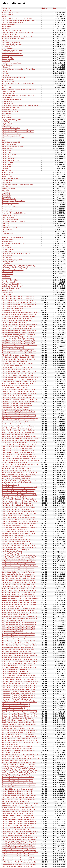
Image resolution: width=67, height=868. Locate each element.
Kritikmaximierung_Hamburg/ (11, 136)
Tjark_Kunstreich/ (7, 49)
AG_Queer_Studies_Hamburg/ (11, 288)
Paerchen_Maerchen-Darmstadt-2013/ (14, 77)
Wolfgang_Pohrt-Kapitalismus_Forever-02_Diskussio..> (19, 331)
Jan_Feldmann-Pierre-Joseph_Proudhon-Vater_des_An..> (20, 623)
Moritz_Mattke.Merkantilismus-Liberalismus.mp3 (17, 483)
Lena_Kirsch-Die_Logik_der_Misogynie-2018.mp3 (17, 544)
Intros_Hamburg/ (7, 181)
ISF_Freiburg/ (6, 193)
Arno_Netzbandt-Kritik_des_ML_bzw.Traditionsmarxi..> (19, 807)
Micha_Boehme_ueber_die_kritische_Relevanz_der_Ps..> (20, 106)
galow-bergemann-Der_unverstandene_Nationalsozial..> (19, 312)
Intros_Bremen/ (6, 183)
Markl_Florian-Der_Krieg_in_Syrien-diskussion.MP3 (18, 511)
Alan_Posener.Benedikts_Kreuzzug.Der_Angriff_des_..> (19, 850)
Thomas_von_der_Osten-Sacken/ (12, 51)
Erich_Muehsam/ (7, 229)
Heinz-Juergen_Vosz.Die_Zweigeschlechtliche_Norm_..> (19, 643)
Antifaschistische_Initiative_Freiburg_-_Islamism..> (17, 813)
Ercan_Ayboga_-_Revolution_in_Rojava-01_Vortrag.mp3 (19, 712)
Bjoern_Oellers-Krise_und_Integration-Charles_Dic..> (18, 791)
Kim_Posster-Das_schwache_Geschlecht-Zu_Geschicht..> (20, 566)
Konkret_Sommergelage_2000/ (11, 142)
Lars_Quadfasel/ (7, 126)
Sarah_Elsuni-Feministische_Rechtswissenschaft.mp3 (18, 412)
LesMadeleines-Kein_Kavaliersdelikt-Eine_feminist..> (18, 536)
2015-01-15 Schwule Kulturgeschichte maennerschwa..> (19, 864)
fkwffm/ (4, 16)
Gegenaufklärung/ (7, 211)
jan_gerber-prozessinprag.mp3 (11, 310)
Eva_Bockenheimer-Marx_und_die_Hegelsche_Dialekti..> (20, 702)
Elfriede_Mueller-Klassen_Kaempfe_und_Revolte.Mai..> (19, 722)
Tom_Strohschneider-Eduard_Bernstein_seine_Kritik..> (19, 357)
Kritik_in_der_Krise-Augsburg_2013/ (13, 138)
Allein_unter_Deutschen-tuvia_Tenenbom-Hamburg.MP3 (19, 838)
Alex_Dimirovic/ (6, 278)
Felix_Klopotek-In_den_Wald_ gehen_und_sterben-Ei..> (19, 694)
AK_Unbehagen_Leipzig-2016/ (11, 284)
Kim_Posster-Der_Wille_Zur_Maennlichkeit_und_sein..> (19, 564)
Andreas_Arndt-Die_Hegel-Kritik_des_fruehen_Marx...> (19, 828)
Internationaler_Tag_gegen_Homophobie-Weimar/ (17, 185)
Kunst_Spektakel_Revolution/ (11, 128)
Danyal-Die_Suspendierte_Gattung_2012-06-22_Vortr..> (19, 757)
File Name (5, 8)
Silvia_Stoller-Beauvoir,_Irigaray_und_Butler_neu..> (18, 410)
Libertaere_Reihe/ (7, 122)
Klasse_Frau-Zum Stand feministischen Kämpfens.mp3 (19, 558)
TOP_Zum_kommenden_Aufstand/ (12, 55)
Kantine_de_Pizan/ (8, 148)
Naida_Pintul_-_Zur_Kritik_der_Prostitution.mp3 (16, 479)
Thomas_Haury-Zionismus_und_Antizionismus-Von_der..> (20, 375)
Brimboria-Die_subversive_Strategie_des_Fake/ (16, 254)
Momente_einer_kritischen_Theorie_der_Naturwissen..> (19, 95)
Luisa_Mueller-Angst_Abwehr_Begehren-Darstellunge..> (19, 527)
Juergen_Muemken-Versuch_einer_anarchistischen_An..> (20, 596)
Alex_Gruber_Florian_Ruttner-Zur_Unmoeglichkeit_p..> (19, 848)
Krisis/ (4, 140)
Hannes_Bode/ (6, 197)
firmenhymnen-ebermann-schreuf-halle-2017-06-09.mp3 (19, 314)
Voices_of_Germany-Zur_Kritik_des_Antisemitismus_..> (19, 33)
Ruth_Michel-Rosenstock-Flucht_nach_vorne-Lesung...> (19, 424)
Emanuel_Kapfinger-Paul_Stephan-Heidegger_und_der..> (20, 714)
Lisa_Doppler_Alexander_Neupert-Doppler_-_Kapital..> (19, 531)
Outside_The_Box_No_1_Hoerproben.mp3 (15, 462)
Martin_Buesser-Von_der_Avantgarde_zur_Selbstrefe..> (19, 507)
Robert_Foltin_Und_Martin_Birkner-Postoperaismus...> (19, 432)
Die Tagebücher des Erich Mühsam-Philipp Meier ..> (18, 748)
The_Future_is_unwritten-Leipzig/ (12, 53)
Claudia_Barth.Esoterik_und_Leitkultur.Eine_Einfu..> (18, 777)
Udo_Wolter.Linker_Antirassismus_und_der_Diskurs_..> (19, 353)
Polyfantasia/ (6, 67)
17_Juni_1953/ (6, 294)
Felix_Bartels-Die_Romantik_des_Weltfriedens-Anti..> (18, 696)
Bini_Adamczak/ (7, 256)
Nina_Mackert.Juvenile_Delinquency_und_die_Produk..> (19, 473)
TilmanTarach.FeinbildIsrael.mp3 (12, 365)
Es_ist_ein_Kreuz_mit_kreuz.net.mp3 (13, 708)
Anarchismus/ (6, 276)
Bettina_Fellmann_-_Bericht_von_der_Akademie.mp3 (18, 799)
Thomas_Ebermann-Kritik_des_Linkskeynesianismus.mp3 (20, 377)
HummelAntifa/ (6, 195)
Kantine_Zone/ (6, 150)
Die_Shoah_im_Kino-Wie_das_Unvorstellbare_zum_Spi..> (20, 742)
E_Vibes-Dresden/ (7, 233)
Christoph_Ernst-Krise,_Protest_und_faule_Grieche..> (18, 785)
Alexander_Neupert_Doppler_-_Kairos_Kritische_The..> (19, 842)
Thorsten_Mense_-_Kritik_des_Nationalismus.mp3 (17, 367)
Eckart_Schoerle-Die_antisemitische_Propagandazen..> (19, 724)
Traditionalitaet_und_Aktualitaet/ (12, 45)
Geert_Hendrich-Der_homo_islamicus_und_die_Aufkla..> (19, 661)
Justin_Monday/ (7, 170)
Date (54, 8)
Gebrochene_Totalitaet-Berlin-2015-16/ (14, 213)
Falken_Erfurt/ (6, 223)
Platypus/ (5, 71)
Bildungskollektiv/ (7, 258)
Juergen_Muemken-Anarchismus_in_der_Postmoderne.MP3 (20, 598)
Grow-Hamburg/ (7, 205)
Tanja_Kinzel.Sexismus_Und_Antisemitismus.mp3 (17, 383)
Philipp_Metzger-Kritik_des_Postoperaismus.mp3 (17, 448)
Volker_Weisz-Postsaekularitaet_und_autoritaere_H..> (18, 341)
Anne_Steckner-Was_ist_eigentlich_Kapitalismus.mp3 (18, 815)
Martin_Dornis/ (6, 114)
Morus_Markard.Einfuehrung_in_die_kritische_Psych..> (19, 481)
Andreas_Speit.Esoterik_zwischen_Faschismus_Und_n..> (20, 819)
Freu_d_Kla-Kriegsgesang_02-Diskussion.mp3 (16, 669)
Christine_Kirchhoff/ (8, 250)
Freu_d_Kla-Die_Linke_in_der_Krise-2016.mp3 (16, 673)
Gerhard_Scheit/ (7, 209)
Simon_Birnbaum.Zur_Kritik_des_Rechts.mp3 (16, 408)
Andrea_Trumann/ (7, 274)
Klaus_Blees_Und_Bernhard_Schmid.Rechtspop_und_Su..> (20, 556)
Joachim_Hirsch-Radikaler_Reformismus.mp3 (16, 615)
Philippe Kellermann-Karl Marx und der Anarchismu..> (18, 446)
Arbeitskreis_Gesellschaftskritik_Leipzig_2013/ (16, 268)
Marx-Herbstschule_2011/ (10, 112)
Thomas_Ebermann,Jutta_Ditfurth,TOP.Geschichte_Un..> (19, 379)
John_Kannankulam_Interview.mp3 (13, 607)
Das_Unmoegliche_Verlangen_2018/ (13, 243)
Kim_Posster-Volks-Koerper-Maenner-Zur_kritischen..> (19, 560)
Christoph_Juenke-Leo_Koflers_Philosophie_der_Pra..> (19, 783)
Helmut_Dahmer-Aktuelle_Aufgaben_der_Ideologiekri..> (19, 641)
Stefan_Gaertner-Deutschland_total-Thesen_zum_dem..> (19, 394)
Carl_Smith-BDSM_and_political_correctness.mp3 (17, 789)
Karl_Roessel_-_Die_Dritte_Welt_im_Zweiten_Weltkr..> (19, 576)
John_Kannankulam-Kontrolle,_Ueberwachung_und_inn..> (20, 609)
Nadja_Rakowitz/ (7, 87)
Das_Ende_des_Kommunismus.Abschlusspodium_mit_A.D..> (21, 755)
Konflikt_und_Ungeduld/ (9, 144)
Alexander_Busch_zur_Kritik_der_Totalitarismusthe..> (18, 846)
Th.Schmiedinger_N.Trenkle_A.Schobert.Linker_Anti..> (19, 381)
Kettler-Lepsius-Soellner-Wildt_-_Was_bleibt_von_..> (18, 568)
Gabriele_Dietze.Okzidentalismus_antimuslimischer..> (18, 663)
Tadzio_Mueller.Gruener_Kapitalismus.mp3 (15, 388)
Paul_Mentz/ (6, 75)
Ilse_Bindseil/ (6, 191)
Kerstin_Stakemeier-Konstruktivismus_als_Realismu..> (19, 572)
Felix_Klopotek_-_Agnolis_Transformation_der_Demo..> (19, 692)
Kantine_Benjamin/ (8, 164)
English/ (4, 231)
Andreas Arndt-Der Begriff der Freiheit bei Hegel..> (17, 830)
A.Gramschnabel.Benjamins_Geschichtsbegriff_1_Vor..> (19, 860)
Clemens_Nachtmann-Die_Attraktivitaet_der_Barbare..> (19, 773)
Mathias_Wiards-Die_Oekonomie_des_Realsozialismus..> (20, 499)
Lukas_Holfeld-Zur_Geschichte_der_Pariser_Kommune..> (20, 523)
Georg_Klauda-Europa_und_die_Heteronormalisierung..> (19, 659)
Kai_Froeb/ (5, 168)
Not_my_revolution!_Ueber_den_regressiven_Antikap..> (19, 471)
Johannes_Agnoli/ (7, 173)
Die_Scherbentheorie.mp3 (10, 744)
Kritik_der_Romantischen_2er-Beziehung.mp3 (16, 550)
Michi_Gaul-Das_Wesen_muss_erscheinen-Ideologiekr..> (19, 487)
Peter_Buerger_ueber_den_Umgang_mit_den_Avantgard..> (20, 460)
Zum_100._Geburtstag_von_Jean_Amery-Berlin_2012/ (19, 20)
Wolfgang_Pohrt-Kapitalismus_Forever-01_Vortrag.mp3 (19, 333)
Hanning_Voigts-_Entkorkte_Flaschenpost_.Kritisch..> (18, 649)
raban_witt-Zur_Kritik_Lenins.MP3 (12, 308)
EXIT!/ (4, 235)
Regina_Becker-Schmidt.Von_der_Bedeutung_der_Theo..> (20, 438)
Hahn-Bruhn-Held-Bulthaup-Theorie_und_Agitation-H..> (19, 651)
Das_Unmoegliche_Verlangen (11, 753)
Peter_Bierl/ (5, 73)
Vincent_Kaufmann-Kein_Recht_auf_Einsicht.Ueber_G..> (19, 345)
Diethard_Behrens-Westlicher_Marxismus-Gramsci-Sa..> (19, 738)
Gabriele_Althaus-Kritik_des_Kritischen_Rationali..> (18, 665)
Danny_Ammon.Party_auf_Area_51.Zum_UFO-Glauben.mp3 (21, 759)
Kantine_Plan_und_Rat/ (9, 154)
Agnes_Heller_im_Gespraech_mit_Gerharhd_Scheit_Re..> (20, 852)
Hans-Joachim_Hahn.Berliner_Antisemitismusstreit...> (18, 647)
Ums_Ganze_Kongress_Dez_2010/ (13, 39)
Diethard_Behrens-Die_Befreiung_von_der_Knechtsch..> (19, 740)
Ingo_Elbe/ (5, 187)
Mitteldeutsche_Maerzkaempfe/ (11, 99)
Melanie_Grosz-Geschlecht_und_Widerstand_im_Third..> (19, 495)
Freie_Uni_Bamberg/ (8, 217)
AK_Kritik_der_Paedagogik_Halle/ (12, 286)
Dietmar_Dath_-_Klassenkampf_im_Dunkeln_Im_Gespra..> (20, 736)
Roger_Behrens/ (7, 65)
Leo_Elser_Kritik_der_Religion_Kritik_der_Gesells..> (18, 540)
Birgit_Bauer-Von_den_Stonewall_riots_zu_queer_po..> (19, 797)
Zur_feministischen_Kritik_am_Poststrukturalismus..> (18, 18)
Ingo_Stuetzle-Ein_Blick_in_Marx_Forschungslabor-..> (18, 633)
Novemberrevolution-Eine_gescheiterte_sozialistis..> (18, 469)
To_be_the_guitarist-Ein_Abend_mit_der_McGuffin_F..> (19, 359)
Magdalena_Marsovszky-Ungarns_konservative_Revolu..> (20, 521)
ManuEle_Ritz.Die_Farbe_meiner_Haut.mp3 (15, 515)
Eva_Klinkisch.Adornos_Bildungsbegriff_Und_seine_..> (19, 700)
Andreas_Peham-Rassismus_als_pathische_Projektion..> (19, 822)
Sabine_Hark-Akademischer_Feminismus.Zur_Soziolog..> (20, 418)
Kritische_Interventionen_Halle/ (11, 134)
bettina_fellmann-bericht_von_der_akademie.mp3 (17, 319)
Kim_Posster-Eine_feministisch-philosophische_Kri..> (18, 562)
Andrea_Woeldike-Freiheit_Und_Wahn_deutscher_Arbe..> (20, 832)
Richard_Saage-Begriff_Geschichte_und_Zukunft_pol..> (19, 436)
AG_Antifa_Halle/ (7, 290)
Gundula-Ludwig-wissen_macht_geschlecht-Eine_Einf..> (19, 653)
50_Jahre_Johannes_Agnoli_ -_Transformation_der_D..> (19, 862)
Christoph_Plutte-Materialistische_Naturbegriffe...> (17, 781)
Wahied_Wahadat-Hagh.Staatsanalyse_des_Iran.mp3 (18, 339)
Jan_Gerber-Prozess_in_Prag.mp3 (12, 621)
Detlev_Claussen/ (7, 241)
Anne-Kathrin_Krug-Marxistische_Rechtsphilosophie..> (19, 817)
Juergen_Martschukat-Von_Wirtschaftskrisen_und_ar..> (19, 600)
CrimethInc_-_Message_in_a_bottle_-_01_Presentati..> (19, 767)
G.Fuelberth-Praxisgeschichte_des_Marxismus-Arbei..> (19, 667)
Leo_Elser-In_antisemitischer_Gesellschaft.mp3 (16, 542)
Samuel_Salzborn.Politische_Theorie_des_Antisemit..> (19, 414)
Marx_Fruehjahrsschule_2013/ (11, 108)
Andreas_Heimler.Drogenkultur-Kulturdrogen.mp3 (17, 826)
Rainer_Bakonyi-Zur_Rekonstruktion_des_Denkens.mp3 (19, 442)
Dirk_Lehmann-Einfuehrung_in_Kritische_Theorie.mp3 (18, 732)
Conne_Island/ (6, 248)
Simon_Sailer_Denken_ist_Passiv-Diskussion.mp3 (17, 406)
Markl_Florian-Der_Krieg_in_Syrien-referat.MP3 (16, 509)
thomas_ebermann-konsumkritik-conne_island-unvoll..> (19, 304)
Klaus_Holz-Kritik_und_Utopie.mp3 (12, 554)
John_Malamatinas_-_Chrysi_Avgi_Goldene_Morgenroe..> (20, 602)
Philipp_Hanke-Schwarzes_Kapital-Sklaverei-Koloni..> (18, 452)
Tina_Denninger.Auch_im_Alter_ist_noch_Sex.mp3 (17, 363)
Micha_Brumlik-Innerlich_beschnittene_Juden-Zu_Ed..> (19, 493)
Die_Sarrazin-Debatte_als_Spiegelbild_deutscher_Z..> (18, 746)
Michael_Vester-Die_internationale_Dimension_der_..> (19, 489)
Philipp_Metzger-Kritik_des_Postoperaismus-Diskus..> (18, 450)
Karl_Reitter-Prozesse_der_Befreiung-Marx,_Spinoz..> (19, 578)
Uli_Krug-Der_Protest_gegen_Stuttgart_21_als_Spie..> (19, 351)
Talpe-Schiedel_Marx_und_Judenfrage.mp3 (15, 385)
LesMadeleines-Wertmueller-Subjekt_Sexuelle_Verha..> (19, 533)
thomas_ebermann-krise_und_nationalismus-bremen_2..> (20, 302)
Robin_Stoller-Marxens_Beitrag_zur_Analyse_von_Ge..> (19, 428)
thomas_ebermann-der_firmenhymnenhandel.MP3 (17, 306)
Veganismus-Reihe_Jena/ (10, 35)
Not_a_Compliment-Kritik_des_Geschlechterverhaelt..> (19, 83)
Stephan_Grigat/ (7, 57)
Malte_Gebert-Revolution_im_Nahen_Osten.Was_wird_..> (20, 519)
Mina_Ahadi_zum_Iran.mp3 (10, 485)
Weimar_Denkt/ (6, 28)
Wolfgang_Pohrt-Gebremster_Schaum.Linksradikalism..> (19, 335)
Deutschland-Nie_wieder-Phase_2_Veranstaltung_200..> (19, 750)
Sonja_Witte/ (6, 61)
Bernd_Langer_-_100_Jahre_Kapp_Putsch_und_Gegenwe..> (21, 803)
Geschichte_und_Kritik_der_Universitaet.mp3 (16, 657)
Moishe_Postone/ (7, 97)
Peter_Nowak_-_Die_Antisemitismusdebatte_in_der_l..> (19, 458)
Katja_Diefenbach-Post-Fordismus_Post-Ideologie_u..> (19, 574)
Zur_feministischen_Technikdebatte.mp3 (14, 323)
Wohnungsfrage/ (7, 26)
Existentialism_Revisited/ (9, 227)
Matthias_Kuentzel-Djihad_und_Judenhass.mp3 (16, 497)
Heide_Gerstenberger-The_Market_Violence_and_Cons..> (20, 645)
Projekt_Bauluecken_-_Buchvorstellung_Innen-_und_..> (19, 444)
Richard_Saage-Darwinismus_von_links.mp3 (16, 434)
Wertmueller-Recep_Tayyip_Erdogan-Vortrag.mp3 (17, 337)
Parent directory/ (7, 10)
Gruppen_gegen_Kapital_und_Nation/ (13, 201)
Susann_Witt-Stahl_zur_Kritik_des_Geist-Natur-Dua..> (18, 392)
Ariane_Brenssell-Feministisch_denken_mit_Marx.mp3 (19, 809)
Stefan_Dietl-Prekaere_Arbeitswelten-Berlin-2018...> (18, 396)
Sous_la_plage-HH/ (8, 59)
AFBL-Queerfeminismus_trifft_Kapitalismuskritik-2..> (18, 854)
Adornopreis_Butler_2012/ (10, 280)
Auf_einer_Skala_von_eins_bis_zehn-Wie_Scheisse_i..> (19, 266)
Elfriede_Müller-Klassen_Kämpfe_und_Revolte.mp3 (18, 720)
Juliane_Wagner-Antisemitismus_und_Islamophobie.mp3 (19, 590)
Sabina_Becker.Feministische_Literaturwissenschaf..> (18, 420)
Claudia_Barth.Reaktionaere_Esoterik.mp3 (15, 775)
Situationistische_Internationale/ (12, 63)
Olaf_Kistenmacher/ (8, 79)
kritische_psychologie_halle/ (10, 12)
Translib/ (4, 41)
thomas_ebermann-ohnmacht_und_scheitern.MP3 (17, 300)
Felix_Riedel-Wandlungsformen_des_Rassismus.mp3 (18, 690)
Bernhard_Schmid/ (7, 262)
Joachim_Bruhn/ (7, 177)
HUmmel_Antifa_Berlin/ (9, 199)
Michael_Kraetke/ (7, 102)
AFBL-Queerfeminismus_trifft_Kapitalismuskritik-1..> (18, 856)
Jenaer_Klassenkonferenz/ (10, 179)
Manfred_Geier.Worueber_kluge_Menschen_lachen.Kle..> (20, 517)
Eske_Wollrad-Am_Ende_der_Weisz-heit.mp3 (16, 704)
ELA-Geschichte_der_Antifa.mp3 (12, 726)
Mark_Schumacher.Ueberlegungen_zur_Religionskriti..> (19, 513)
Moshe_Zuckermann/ (8, 91)
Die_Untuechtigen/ (7, 239)
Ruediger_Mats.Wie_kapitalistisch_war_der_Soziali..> (18, 426)
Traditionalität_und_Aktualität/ (11, 43)
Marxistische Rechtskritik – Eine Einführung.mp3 (17, 503)
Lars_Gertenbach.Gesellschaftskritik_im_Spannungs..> (19, 548)
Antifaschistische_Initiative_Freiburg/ (13, 270)
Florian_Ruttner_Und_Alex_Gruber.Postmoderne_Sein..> (19, 686)
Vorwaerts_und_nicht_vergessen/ (12, 31)
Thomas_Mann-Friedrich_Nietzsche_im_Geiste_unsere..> (20, 373)
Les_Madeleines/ (7, 124)
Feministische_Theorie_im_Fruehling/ (13, 221)
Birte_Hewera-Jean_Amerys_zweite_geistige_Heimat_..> (19, 795)
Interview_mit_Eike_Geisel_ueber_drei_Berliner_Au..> (18, 627)
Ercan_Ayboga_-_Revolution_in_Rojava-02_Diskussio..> (19, 710)
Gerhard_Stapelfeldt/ (8, 207)
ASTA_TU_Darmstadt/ (9, 282)
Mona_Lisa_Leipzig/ (8, 93)
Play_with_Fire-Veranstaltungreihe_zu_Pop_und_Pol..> (19, 69)
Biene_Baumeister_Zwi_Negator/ (12, 260)
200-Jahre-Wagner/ (8, 292)
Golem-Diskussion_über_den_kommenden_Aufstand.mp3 (20, 655)
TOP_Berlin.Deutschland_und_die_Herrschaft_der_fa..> (19, 390)
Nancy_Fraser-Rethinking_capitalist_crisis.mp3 (16, 477)
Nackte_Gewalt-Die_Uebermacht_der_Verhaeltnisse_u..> (19, 89)
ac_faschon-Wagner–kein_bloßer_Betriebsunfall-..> (18, 321)
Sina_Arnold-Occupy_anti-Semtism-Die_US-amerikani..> (19, 402)
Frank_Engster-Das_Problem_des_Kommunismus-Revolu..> (20, 682)
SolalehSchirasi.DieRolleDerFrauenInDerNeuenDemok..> (19, 398)
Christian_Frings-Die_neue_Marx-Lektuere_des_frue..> (19, 787)
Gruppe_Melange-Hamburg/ (10, 203)
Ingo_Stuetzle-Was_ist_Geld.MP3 (12, 631)
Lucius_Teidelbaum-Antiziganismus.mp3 (14, 529)
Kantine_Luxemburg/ (8, 158)
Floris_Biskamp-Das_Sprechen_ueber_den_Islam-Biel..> (19, 684)
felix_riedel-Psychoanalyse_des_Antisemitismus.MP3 (18, 316)
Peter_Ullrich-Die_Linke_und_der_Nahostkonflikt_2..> (18, 454)
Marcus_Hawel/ (6, 116)
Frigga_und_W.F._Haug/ (9, 215)
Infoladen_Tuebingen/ (8, 189)
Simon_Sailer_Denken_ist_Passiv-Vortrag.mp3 (16, 404)
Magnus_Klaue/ (6, 118)
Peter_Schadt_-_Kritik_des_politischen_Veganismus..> (19, 456)
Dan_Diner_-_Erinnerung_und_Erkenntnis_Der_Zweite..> (19, 763)
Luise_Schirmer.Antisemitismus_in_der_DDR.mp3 (17, 525)
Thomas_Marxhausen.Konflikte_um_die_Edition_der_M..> (20, 371)
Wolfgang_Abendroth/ (8, 24)
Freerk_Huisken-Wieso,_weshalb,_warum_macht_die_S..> (20, 675)
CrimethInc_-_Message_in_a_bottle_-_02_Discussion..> (19, 765)
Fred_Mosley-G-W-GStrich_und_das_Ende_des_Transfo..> (20, 677)
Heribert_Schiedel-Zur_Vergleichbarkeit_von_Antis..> (18, 635)
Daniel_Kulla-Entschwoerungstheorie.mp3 (15, 761)
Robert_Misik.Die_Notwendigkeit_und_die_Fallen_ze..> (19, 430)
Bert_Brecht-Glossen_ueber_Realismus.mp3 (15, 801)
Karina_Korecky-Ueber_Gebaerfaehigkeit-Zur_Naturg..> (19, 582)
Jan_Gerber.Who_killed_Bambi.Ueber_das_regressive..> (19, 619)
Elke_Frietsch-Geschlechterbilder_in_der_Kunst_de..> (18, 718)
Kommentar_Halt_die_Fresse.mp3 (12, 552)
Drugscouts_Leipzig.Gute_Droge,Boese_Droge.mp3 (18, 728)
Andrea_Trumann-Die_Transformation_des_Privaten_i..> (19, 834)
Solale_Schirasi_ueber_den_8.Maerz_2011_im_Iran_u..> (19, 400)
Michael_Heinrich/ (7, 104)
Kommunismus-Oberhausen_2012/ (12, 146)
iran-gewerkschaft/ (7, 14)
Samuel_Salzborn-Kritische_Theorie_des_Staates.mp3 (19, 416)
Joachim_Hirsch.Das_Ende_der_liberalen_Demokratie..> (19, 613)
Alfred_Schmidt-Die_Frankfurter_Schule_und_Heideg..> (19, 840)
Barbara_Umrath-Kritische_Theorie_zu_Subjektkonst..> (19, 805)
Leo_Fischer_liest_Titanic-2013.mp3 (13, 538)
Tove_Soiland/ (6, 47)
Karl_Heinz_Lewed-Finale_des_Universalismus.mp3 (18, 580)
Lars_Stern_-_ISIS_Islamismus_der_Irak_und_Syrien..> (19, 546)
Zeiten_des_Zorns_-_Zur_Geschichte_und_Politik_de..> (19, 327)
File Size (44, 8)
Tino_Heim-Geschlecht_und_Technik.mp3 (15, 361)
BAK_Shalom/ (6, 264)
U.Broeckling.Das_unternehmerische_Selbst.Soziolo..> (19, 355)
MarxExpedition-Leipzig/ (9, 110)
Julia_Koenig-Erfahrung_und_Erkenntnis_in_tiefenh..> (18, 592)
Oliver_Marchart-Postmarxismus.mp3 (13, 467)
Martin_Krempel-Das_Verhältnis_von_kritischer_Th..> (18, 505)
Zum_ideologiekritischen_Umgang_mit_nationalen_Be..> (19, 325)
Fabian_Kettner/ (7, 225)
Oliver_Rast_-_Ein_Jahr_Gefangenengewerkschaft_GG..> (20, 465)
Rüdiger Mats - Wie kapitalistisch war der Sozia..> (17, 422)
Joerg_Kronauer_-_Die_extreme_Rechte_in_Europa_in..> (20, 611)
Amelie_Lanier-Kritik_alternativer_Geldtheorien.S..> (18, 836)
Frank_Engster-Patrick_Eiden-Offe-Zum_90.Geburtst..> (19, 680)
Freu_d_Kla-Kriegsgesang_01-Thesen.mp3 (15, 671)
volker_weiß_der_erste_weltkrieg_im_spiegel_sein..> (18, 296)
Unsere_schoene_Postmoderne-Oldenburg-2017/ (17, 37)
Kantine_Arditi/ (6, 166)
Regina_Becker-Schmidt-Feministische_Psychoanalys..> (19, 440)
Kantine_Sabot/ (6, 152)
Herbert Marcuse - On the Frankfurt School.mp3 (16, 639)
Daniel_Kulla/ (6, 245)
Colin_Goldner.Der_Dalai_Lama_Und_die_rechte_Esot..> (19, 771)
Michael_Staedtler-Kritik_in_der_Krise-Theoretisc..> (18, 491)
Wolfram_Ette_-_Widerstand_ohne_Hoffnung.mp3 (17, 329)
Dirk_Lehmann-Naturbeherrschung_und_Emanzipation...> (20, 730)
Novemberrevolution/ (8, 81)
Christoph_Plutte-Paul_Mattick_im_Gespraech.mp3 (18, 779)
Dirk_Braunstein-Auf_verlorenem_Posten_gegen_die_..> (19, 734)
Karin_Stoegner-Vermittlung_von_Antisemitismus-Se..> (19, 584)
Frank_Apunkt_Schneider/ (10, 219)
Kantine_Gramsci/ (7, 162)
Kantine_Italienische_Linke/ (10, 160)
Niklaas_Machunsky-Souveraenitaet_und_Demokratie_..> (19, 475)
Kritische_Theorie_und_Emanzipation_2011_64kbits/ (18, 130)
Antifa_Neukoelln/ (7, 272)
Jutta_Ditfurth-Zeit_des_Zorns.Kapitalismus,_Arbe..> (18, 588)
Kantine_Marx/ (6, 156)
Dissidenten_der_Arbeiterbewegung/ (13, 237)
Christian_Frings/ (7, 252)
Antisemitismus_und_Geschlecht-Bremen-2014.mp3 (18, 811)
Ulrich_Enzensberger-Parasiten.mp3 (13, 347)
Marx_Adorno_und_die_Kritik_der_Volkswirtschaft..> (18, 866)
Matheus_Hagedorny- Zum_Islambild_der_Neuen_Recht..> (20, 501)
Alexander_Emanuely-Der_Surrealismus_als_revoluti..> (19, 844)
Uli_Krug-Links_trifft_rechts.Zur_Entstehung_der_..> (18, 349)
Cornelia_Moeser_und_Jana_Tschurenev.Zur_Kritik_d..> (19, 769)
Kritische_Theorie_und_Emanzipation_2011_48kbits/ (18, 132)
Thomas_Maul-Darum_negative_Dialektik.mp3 (16, 369)
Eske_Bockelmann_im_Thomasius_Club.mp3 (16, 706)
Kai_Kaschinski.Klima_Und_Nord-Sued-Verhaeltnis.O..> (19, 586)
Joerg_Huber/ (6, 175)
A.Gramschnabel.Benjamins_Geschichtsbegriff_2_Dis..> (19, 858)
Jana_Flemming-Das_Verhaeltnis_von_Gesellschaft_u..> (19, 617)
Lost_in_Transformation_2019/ (11, 120)
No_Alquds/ (5, 85)
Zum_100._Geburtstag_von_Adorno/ (13, 22)
